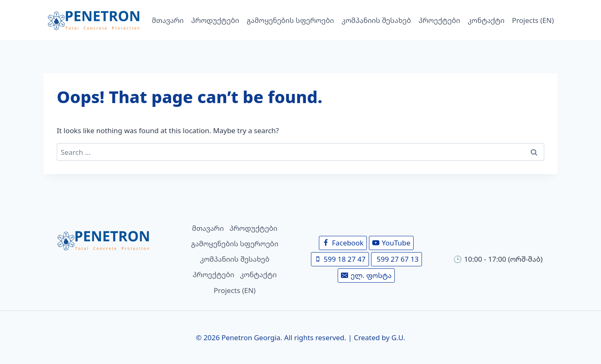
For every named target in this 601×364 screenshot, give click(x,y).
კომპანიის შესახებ (376, 20)
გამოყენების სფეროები (290, 20)
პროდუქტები (215, 20)
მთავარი (168, 20)
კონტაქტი (486, 20)
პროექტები (439, 20)
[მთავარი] (103, 240)
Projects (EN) (533, 20)
